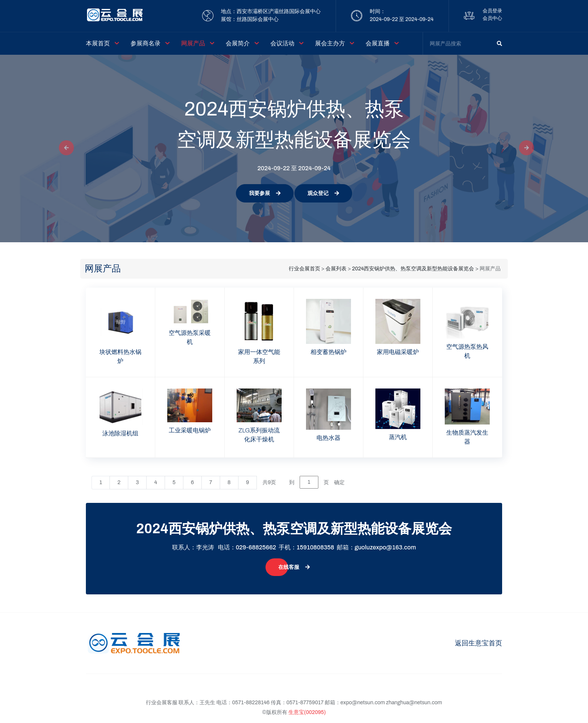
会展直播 (378, 43)
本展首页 (98, 43)
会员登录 (492, 11)
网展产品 (193, 43)
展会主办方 (330, 43)
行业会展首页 (304, 269)
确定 (339, 482)
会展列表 (336, 269)
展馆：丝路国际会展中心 (250, 19)
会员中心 (492, 18)
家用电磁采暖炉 (398, 352)
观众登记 (323, 193)
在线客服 (294, 567)
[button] (64, 148)
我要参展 (265, 193)
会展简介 (238, 43)
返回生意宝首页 (478, 643)
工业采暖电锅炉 (190, 430)
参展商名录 (145, 43)
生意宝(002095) (307, 712)
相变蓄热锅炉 (328, 352)
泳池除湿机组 (120, 433)
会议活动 (282, 43)
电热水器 (328, 438)
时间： (378, 11)
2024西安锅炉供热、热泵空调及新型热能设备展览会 (413, 269)
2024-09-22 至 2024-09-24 (402, 19)
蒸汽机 (398, 437)
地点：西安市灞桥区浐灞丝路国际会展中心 (271, 11)
